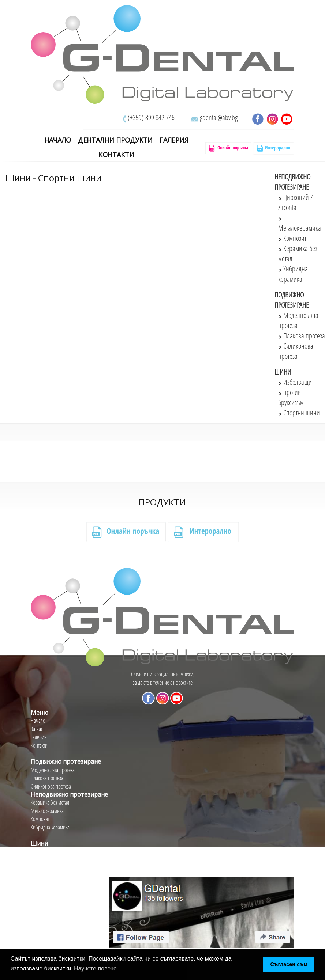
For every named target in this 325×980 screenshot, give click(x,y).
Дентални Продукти (115, 140)
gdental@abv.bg (219, 117)
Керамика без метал (50, 802)
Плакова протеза (302, 336)
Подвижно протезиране (292, 300)
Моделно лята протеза (53, 770)
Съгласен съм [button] (289, 964)
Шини (283, 372)
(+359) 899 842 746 (151, 117)
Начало (58, 140)
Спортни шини (299, 413)
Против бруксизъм (49, 860)
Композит (292, 238)
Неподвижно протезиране (292, 182)
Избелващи (295, 382)
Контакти (116, 155)
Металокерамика (47, 811)
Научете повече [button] (95, 968)
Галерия (174, 140)
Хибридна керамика (50, 827)
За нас (37, 729)
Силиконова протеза (51, 786)
